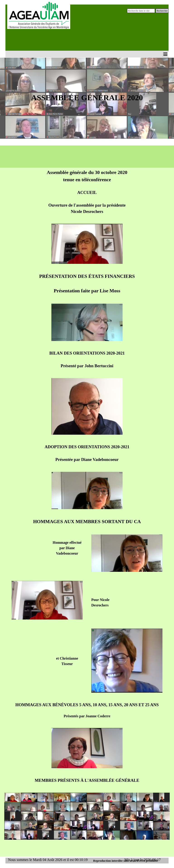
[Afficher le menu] (165, 54)
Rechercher (162, 11)
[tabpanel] (87, 102)
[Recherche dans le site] (141, 11)
